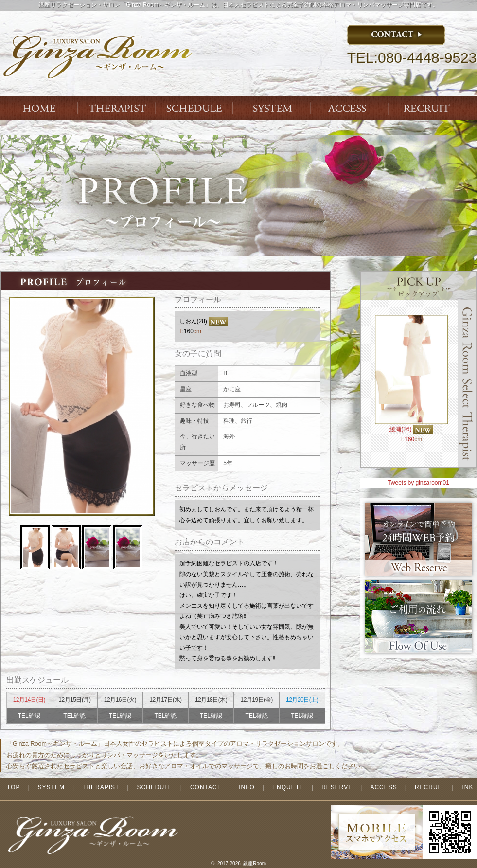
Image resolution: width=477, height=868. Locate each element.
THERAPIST (117, 108)
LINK (466, 787)
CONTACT (206, 787)
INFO (247, 787)
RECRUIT (429, 787)
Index (39, 108)
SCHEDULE (154, 787)
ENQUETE (288, 787)
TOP (13, 787)
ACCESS (351, 108)
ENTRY (428, 108)
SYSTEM (273, 108)
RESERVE (337, 787)
